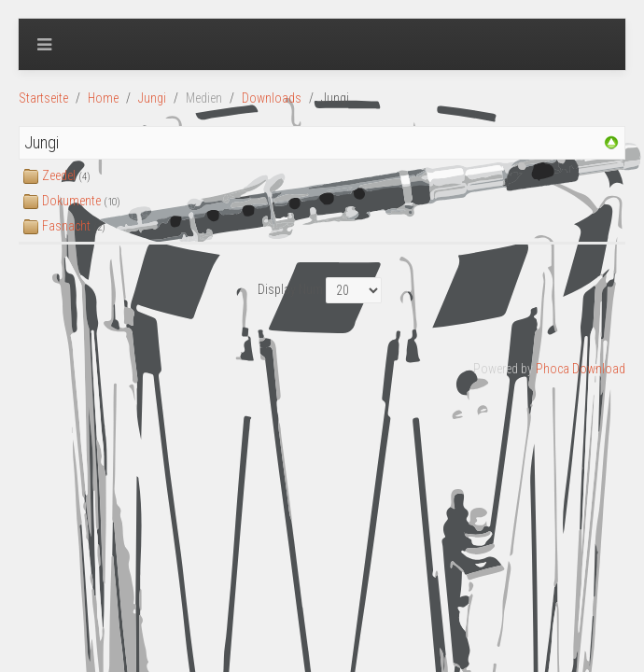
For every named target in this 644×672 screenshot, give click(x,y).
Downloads (272, 98)
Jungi (152, 98)
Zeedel (59, 175)
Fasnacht (66, 226)
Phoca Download (581, 369)
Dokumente (71, 201)
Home (103, 98)
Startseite (43, 98)
